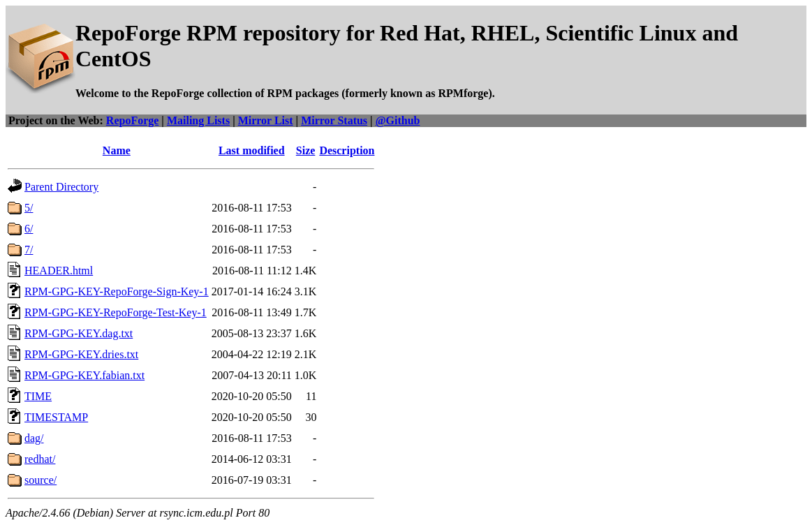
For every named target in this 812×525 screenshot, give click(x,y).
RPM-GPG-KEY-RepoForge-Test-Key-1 (116, 312)
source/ (40, 480)
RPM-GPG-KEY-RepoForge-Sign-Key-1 (117, 291)
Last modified (252, 150)
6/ (29, 229)
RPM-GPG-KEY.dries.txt (81, 354)
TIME (38, 396)
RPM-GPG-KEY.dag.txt (79, 333)
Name (117, 150)
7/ (29, 250)
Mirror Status (334, 120)
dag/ (34, 438)
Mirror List (266, 120)
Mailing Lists (198, 120)
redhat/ (40, 459)
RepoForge (133, 120)
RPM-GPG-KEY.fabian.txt (84, 375)
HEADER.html (59, 271)
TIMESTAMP (56, 417)
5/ (29, 208)
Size (306, 150)
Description (347, 150)
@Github (398, 120)
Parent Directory (61, 187)
